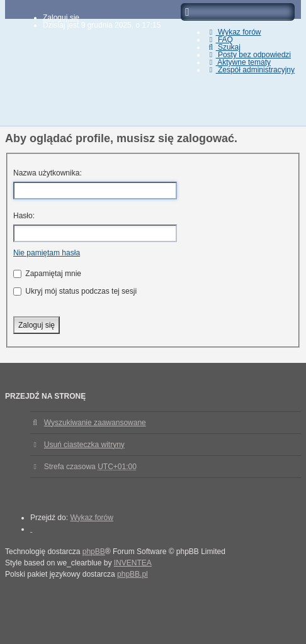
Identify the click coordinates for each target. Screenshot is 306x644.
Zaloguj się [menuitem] (61, 18)
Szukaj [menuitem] (223, 47)
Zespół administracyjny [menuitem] (250, 70)
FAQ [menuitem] (219, 40)
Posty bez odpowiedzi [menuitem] (248, 55)
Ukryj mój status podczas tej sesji (75, 291)
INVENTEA (133, 563)
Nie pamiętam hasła (47, 253)
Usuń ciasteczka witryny (84, 445)
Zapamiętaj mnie (47, 274)
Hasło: (24, 216)
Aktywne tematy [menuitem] (238, 62)
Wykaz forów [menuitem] (233, 32)
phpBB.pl (133, 574)
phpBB (94, 552)
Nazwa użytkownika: (48, 173)
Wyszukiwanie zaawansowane (95, 423)
